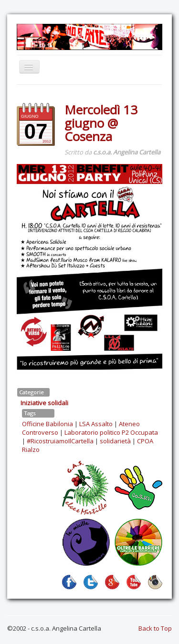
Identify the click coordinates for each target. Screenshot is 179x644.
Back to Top (155, 628)
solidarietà (115, 441)
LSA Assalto (96, 424)
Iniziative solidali (44, 403)
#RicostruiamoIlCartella (60, 441)
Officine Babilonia (47, 424)
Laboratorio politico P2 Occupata (111, 432)
